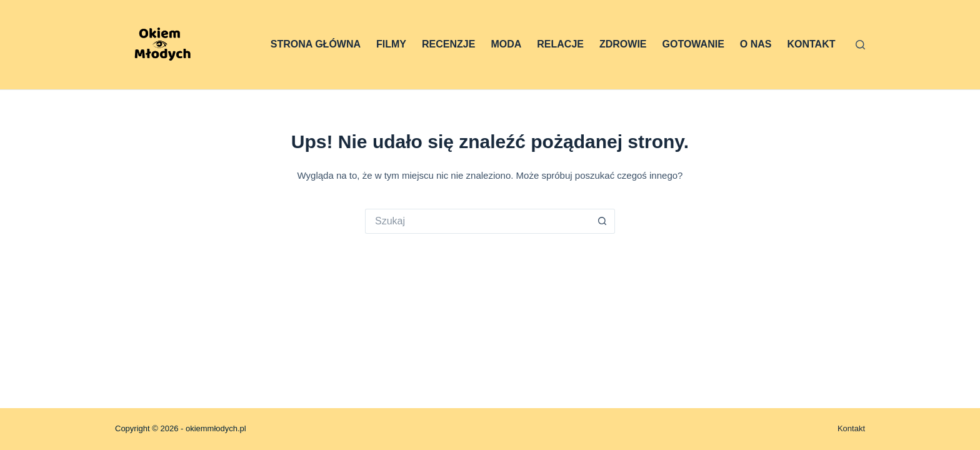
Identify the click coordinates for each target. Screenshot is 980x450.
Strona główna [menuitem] (316, 44)
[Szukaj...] (477, 221)
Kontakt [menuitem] (811, 44)
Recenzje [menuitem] (448, 44)
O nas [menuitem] (756, 44)
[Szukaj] (860, 45)
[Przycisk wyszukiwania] (602, 221)
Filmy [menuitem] (391, 44)
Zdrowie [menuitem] (623, 44)
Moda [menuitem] (506, 44)
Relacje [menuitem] (560, 44)
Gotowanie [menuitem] (693, 44)
